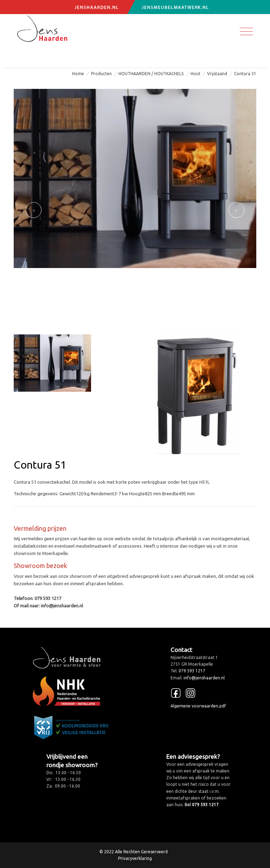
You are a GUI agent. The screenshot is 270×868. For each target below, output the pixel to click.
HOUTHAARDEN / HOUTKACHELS (151, 74)
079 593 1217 (31, 56)
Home (78, 74)
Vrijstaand (217, 74)
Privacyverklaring (135, 858)
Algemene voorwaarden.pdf (198, 706)
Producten (101, 74)
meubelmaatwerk (94, 546)
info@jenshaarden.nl (89, 56)
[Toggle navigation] (246, 31)
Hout (195, 74)
